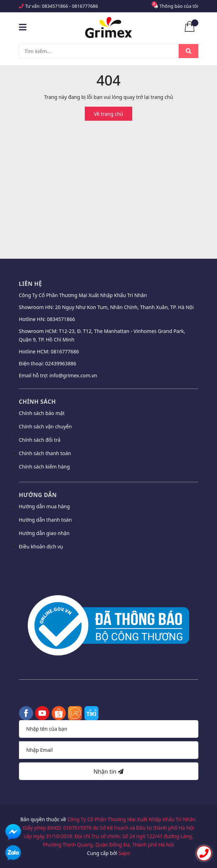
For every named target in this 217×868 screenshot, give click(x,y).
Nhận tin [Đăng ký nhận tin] (108, 772)
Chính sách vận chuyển (46, 426)
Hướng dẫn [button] (38, 495)
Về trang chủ (108, 114)
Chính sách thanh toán (45, 453)
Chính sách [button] (37, 402)
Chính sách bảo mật (42, 413)
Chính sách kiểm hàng (44, 467)
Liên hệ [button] (31, 284)
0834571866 (55, 6)
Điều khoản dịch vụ (41, 546)
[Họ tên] (109, 729)
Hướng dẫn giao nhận (44, 533)
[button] (109, 565)
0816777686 (85, 6)
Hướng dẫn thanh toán (46, 520)
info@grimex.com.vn (73, 375)
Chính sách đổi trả (40, 440)
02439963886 (61, 363)
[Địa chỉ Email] (109, 750)
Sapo (124, 853)
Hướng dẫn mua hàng (44, 506)
